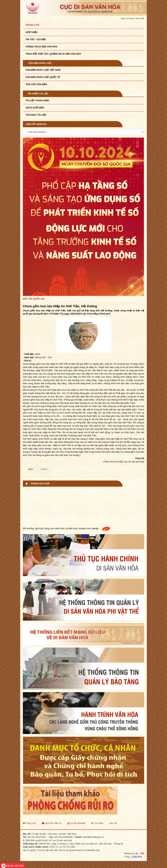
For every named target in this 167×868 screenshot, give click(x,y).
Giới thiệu (31, 32)
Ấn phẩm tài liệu (38, 94)
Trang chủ (32, 25)
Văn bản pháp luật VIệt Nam (43, 70)
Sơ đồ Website (76, 823)
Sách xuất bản (35, 108)
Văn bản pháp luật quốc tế (43, 77)
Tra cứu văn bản (36, 84)
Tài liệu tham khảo (37, 100)
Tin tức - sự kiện (36, 39)
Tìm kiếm (97, 823)
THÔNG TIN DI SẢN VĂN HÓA (41, 47)
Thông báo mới (40, 484)
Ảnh (30, 469)
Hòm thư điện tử (52, 823)
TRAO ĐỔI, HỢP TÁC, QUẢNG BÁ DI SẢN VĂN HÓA (53, 54)
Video (44, 469)
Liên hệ (113, 823)
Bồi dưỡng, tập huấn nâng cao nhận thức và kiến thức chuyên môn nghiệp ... (67, 529)
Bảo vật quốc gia (34, 299)
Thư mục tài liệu (36, 115)
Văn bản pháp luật (40, 63)
